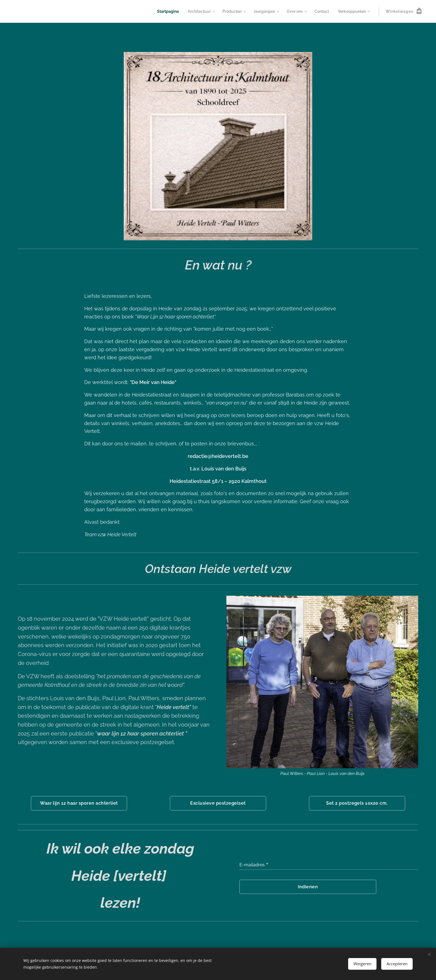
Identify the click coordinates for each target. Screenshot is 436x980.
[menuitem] (157, 11)
